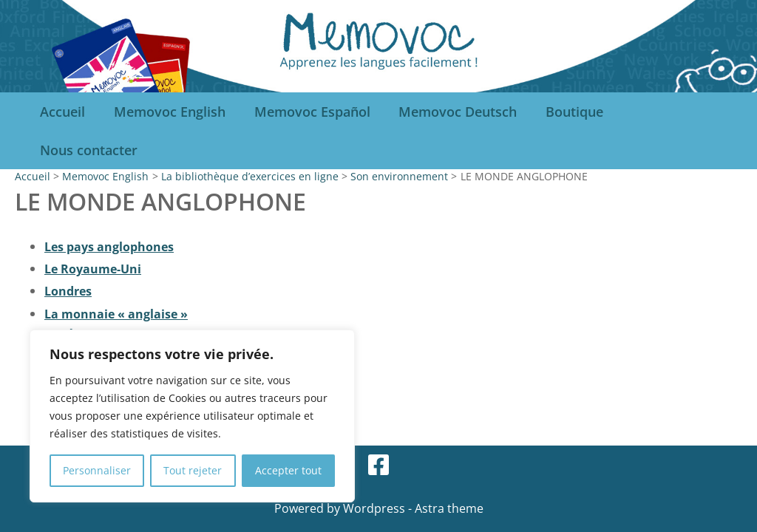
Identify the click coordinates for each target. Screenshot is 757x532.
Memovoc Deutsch (451, 112)
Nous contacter (88, 150)
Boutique (566, 112)
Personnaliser (97, 470)
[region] (192, 416)
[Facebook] (378, 465)
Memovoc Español (307, 112)
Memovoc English (167, 112)
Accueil (62, 112)
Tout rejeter (193, 470)
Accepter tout (288, 470)
